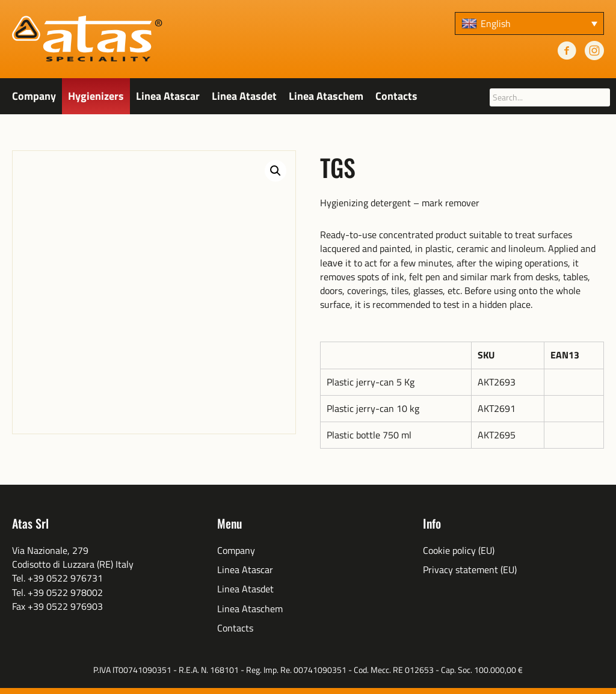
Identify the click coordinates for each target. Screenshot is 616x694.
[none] (529, 23)
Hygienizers (96, 96)
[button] (276, 171)
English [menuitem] (496, 23)
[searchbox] (550, 97)
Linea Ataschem (326, 96)
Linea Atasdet (244, 96)
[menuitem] (529, 23)
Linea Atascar (168, 96)
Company (34, 96)
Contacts (396, 96)
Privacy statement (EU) (470, 570)
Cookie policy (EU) (459, 551)
